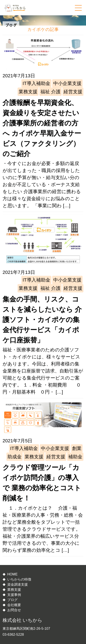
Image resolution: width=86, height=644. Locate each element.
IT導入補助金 (36, 83)
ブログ (12, 600)
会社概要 (14, 605)
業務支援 (28, 92)
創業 (77, 448)
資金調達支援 (18, 584)
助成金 (15, 457)
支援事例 (14, 595)
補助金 (75, 457)
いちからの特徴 (19, 579)
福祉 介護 (50, 92)
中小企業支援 (67, 83)
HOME (12, 574)
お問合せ (14, 610)
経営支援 (73, 92)
